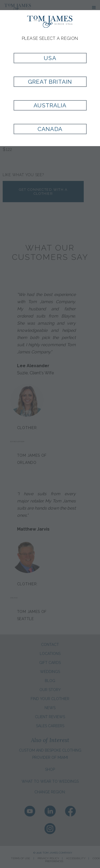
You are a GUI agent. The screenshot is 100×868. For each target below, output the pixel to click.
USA (50, 58)
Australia (50, 105)
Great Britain (50, 82)
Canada (50, 129)
